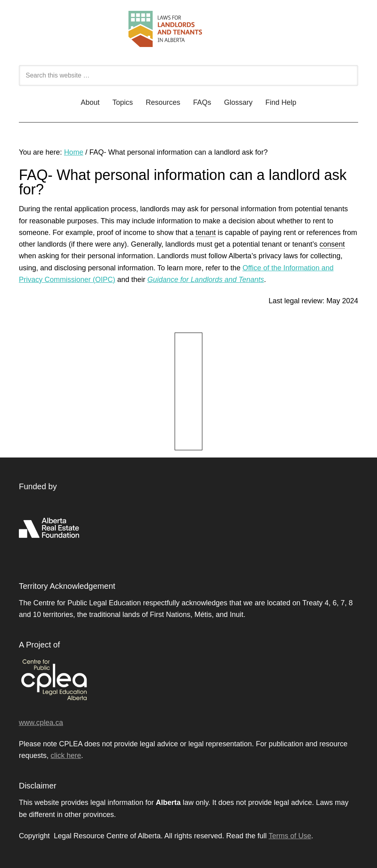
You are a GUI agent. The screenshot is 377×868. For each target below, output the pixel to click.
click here (66, 756)
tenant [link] (206, 233)
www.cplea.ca (41, 723)
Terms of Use (290, 836)
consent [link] (332, 244)
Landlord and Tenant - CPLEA (188, 33)
